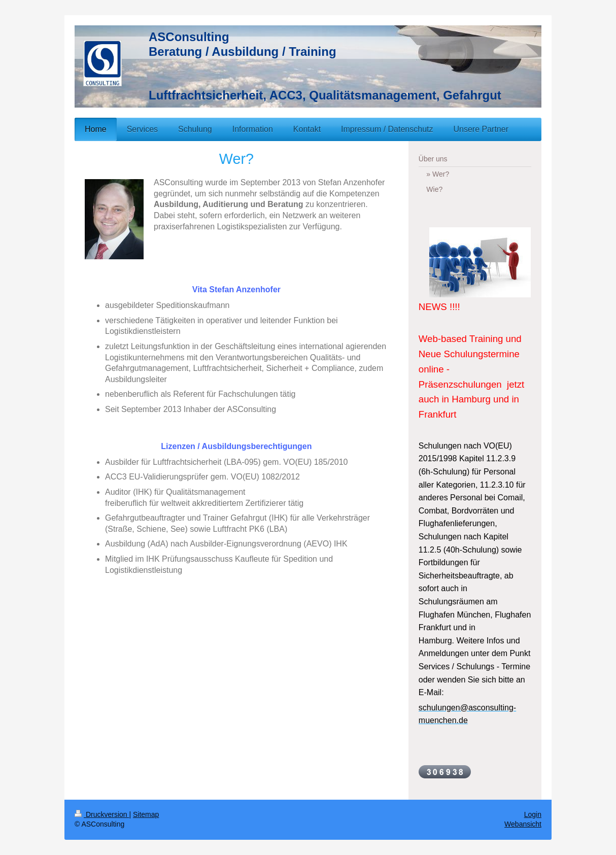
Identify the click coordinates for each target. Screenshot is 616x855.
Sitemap (146, 814)
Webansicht (523, 824)
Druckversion (102, 814)
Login (533, 814)
